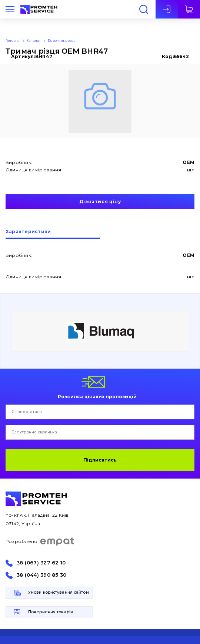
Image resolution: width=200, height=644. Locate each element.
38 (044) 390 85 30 (41, 575)
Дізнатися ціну (100, 202)
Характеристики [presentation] (28, 232)
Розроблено (40, 541)
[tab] (53, 234)
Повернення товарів (51, 612)
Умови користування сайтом (59, 592)
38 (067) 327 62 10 (41, 563)
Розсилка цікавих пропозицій (97, 396)
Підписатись (100, 460)
